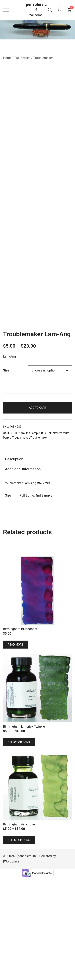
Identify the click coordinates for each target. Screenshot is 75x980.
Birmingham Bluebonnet (20, 732)
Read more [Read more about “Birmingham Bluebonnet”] (15, 748)
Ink (50, 536)
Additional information (23, 572)
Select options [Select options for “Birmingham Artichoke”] (19, 943)
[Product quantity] (37, 491)
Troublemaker (43, 58)
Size (6, 474)
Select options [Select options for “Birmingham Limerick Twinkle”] (19, 846)
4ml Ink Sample (30, 536)
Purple (7, 541)
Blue (44, 536)
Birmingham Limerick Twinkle (24, 830)
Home (7, 58)
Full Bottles (22, 58)
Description (14, 562)
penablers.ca (36, 7)
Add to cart (37, 511)
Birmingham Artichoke (19, 928)
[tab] (37, 563)
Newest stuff (61, 536)
